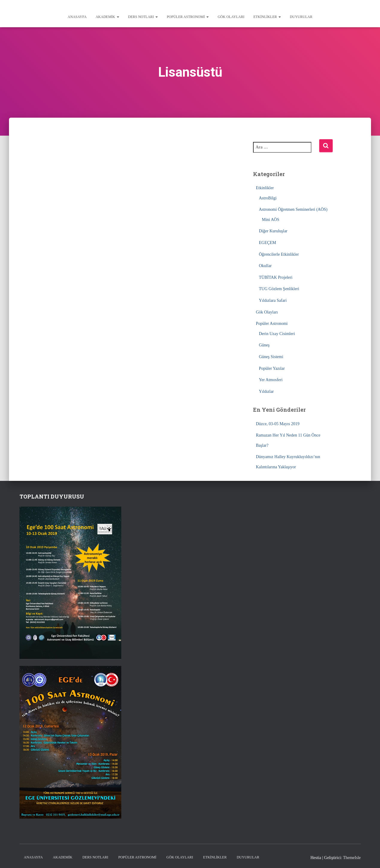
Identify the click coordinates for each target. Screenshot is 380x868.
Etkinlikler (267, 17)
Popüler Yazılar (272, 368)
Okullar (265, 266)
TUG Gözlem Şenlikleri (279, 289)
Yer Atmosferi (271, 380)
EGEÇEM (268, 243)
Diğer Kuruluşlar (273, 231)
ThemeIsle (352, 858)
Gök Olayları (231, 17)
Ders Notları (143, 17)
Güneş (264, 345)
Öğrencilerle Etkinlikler (279, 254)
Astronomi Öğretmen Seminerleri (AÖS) (293, 209)
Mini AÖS (271, 220)
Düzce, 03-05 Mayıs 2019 (278, 424)
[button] (118, 17)
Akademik (107, 17)
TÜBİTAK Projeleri (276, 277)
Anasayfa (77, 17)
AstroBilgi (268, 198)
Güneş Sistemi (271, 357)
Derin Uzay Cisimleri (277, 334)
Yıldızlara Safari (273, 300)
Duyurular (301, 17)
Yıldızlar (267, 391)
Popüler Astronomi (188, 17)
